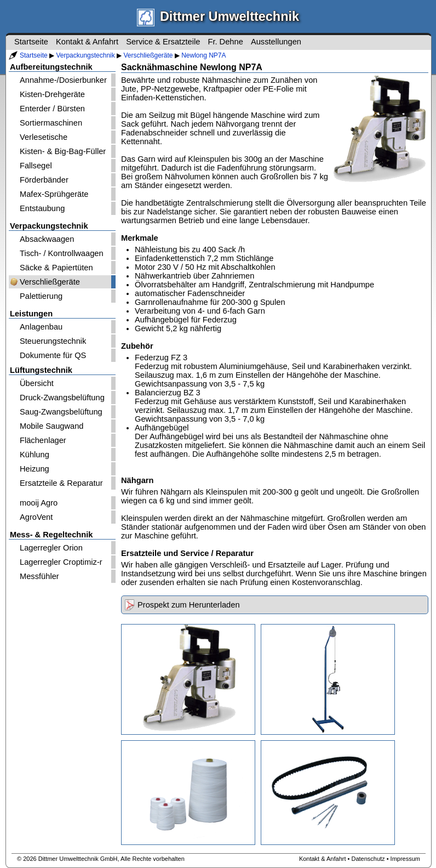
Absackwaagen (47, 239)
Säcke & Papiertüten (56, 268)
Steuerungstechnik (53, 341)
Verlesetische (44, 137)
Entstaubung (42, 208)
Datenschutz (368, 859)
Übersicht (37, 383)
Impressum (405, 859)
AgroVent (36, 517)
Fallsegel (36, 166)
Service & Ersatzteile (163, 42)
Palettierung (41, 296)
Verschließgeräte (148, 55)
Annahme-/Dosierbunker (63, 80)
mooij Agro (39, 503)
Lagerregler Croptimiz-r (61, 562)
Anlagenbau (41, 327)
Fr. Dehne (225, 42)
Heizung (35, 469)
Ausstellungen (276, 42)
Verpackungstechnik (85, 55)
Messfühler (39, 576)
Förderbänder (44, 180)
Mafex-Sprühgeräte (54, 194)
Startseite (34, 55)
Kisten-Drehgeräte (52, 94)
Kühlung (35, 455)
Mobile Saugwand (52, 426)
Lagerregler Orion (51, 548)
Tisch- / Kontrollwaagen (62, 253)
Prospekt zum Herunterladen (189, 605)
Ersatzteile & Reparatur (61, 483)
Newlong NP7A (203, 55)
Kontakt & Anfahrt (87, 42)
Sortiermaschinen (51, 123)
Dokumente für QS (53, 355)
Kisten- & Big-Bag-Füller (63, 151)
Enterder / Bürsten (52, 109)
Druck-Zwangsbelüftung (62, 398)
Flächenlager (43, 440)
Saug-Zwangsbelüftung (61, 412)
